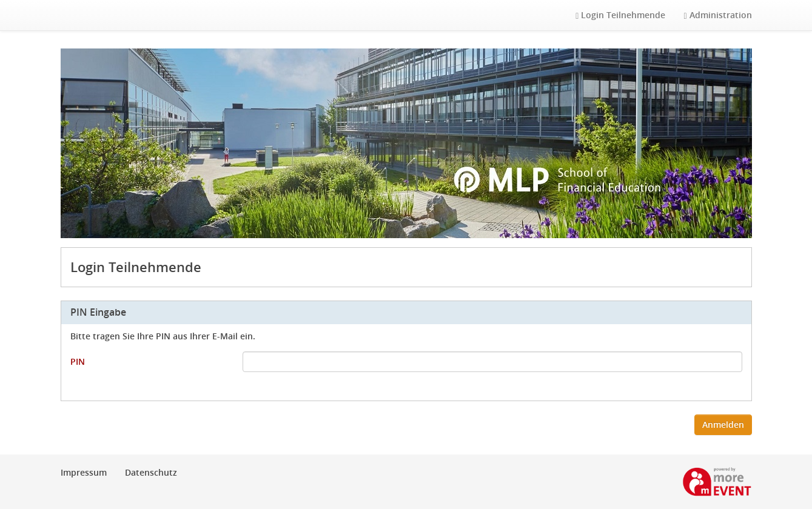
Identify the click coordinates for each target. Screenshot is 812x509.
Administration (717, 15)
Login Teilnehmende (620, 15)
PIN (78, 361)
